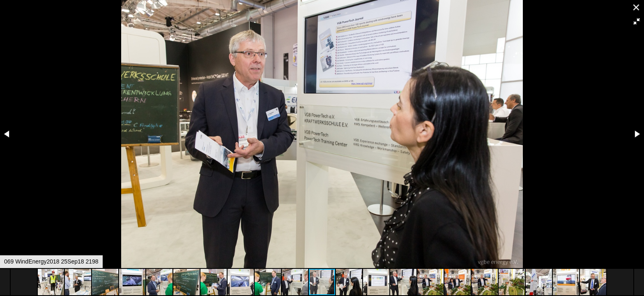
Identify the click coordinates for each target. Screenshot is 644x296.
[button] (637, 21)
